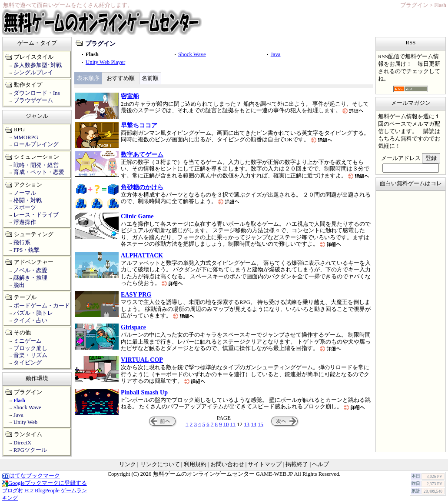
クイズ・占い (30, 320)
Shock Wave (192, 54)
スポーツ (25, 207)
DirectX (22, 443)
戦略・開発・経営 (36, 165)
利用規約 (195, 464)
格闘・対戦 (28, 200)
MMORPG (26, 137)
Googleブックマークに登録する (45, 483)
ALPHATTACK (142, 255)
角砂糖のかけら (142, 187)
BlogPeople (47, 491)
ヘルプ (320, 464)
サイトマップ (265, 464)
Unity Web (25, 422)
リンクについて (160, 464)
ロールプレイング (36, 144)
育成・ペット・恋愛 (39, 172)
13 (247, 424)
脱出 (19, 285)
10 (226, 424)
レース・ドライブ (36, 215)
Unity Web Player (105, 62)
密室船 (130, 96)
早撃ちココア (139, 125)
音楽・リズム (30, 355)
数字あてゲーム (142, 154)
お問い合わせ (227, 464)
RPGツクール (30, 450)
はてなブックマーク (31, 476)
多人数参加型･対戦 (38, 65)
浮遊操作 (25, 222)
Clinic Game (137, 216)
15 (261, 424)
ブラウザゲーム (33, 100)
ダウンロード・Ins (37, 93)
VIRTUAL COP (142, 360)
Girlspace (133, 327)
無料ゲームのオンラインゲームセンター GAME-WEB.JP (223, 474)
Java (276, 54)
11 (233, 424)
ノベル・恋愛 (30, 270)
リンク (128, 464)
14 (254, 424)
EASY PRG (136, 294)
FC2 (29, 491)
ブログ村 (13, 491)
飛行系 (22, 243)
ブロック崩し (30, 348)
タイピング (28, 363)
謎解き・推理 (30, 278)
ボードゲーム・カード (42, 306)
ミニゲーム (28, 341)
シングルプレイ (33, 73)
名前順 (150, 78)
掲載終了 (297, 464)
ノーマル (25, 193)
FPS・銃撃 (27, 250)
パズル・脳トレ (33, 313)
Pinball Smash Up (144, 392)
